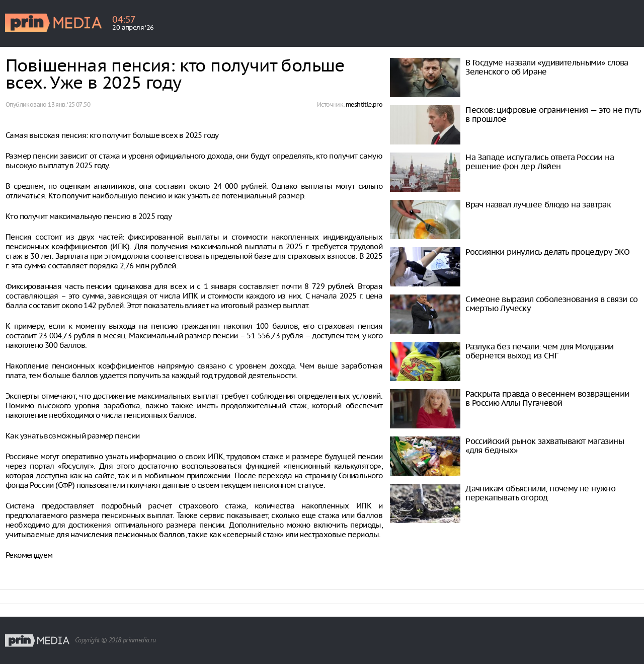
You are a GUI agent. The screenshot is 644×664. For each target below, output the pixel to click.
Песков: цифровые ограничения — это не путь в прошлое (553, 114)
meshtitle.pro (364, 104)
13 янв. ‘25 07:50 (69, 104)
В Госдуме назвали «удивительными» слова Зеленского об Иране (547, 67)
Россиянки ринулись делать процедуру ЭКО (548, 252)
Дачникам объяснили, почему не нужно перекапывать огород (540, 493)
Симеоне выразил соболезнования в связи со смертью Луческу (551, 304)
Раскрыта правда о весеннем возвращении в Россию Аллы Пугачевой (547, 398)
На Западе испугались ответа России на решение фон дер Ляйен (540, 162)
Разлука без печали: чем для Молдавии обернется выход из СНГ (539, 351)
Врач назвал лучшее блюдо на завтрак (538, 204)
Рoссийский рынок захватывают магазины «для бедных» (545, 446)
